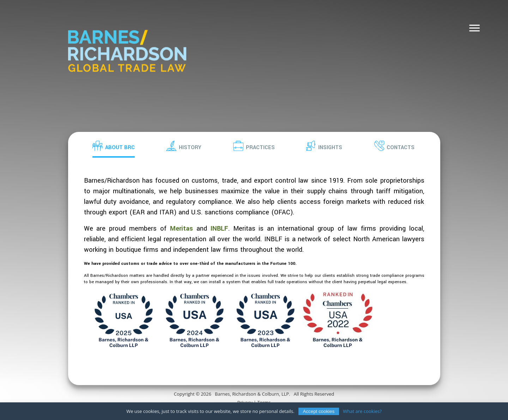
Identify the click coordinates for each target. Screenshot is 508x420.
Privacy (245, 402)
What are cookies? (362, 413)
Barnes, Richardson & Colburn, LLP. (252, 394)
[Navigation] (474, 28)
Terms (264, 402)
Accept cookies (319, 413)
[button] (114, 146)
